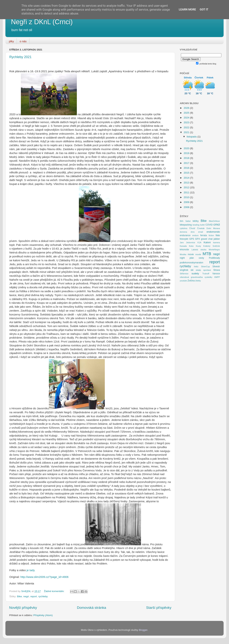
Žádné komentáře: (55, 591)
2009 (187, 202)
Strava (217, 270)
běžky (196, 221)
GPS (192, 239)
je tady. (31, 570)
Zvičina (191, 281)
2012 (187, 187)
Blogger (143, 630)
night (182, 258)
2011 (187, 192)
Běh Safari (185, 221)
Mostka (183, 254)
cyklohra (183, 228)
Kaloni (207, 242)
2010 (187, 197)
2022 (187, 127)
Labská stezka (199, 250)
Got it (204, 9)
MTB (207, 254)
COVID (209, 225)
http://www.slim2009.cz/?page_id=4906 (44, 577)
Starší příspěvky (159, 608)
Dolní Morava (213, 228)
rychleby (43, 596)
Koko (191, 246)
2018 (187, 158)
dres (193, 232)
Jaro (182, 242)
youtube (183, 281)
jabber (217, 239)
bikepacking (186, 225)
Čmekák (201, 228)
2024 (187, 118)
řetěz (196, 267)
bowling (196, 225)
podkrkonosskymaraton (192, 263)
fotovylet (184, 239)
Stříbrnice (184, 274)
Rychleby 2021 (20, 57)
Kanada (183, 246)
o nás (23, 41)
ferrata (204, 235)
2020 (187, 148)
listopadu (192, 137)
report (34, 596)
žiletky (198, 281)
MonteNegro (214, 250)
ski (192, 270)
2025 (187, 113)
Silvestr (216, 267)
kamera (217, 242)
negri (26, 596)
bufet (203, 225)
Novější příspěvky (23, 608)
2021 (187, 132)
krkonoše (184, 250)
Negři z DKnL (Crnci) (42, 22)
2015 (187, 173)
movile (198, 254)
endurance (185, 235)
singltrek (184, 270)
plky (11, 41)
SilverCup (205, 267)
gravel (204, 239)
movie (191, 254)
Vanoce (216, 274)
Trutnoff (206, 274)
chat (210, 239)
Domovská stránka (92, 608)
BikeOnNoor (214, 221)
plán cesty (197, 258)
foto (218, 235)
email (201, 232)
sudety (195, 273)
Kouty (198, 246)
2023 (187, 122)
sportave (207, 270)
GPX (197, 239)
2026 (187, 108)
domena (183, 232)
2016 (187, 168)
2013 (187, 183)
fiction (211, 235)
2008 (187, 207)
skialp (198, 270)
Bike (19, 596)
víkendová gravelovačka (191, 277)
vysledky (208, 277)
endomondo (213, 232)
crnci (217, 224)
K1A (199, 242)
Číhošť (192, 228)
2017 (187, 163)
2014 (187, 178)
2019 (187, 153)
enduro (195, 235)
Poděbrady (214, 258)
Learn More (187, 9)
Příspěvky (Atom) (43, 615)
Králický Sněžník (212, 246)
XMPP (217, 277)
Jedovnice (191, 242)
